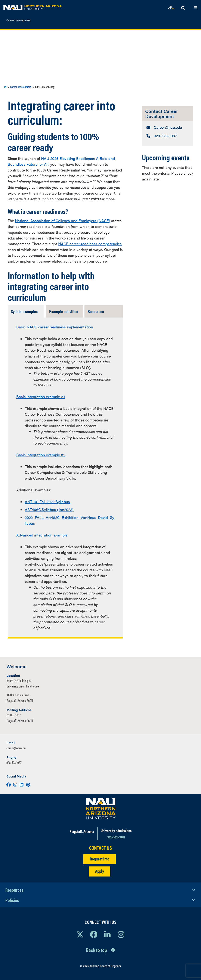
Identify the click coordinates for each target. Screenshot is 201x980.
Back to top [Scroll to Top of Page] (96, 950)
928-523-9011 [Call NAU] (116, 837)
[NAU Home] (32, 6)
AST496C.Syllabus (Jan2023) (49, 509)
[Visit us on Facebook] (9, 784)
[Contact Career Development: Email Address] (168, 127)
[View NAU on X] (80, 934)
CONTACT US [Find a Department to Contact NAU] (100, 848)
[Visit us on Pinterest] (28, 784)
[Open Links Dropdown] (172, 8)
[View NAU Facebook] (94, 934)
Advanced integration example (42, 535)
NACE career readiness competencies (90, 244)
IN (5, 87)
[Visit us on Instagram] (16, 784)
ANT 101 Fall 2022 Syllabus (47, 502)
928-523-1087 (14, 762)
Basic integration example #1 (41, 397)
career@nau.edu (16, 748)
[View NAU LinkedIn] (107, 934)
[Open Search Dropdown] (183, 8)
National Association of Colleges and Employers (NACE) (63, 221)
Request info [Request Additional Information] (100, 859)
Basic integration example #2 (41, 455)
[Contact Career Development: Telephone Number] (168, 136)
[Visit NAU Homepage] (101, 809)
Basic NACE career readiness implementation (55, 327)
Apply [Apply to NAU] (100, 871)
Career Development (18, 18)
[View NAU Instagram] (121, 934)
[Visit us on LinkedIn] (22, 784)
